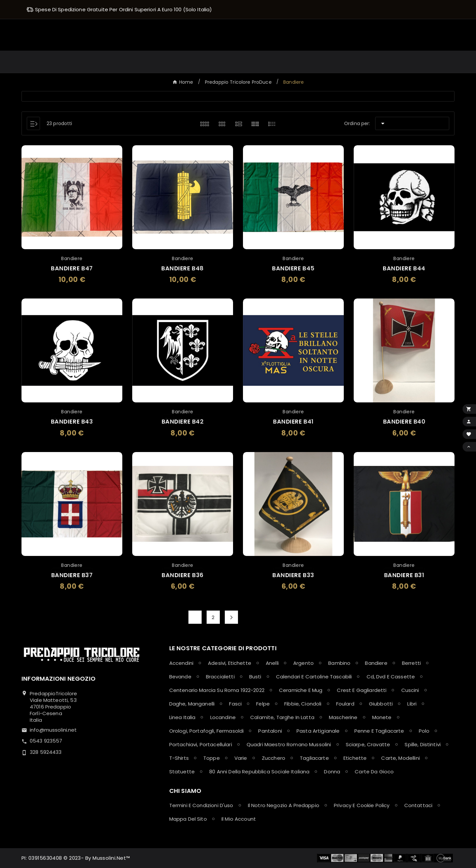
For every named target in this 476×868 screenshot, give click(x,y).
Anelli (272, 663)
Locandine (223, 717)
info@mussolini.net (53, 730)
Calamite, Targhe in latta (282, 717)
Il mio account (239, 819)
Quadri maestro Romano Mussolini (289, 744)
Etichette (355, 758)
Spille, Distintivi (423, 744)
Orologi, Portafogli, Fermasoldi (207, 731)
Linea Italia (182, 717)
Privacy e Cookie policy (362, 805)
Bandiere (376, 663)
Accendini (181, 663)
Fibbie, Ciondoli (303, 704)
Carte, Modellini (400, 758)
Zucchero (274, 758)
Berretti (411, 663)
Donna (332, 772)
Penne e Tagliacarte (379, 731)
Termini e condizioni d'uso (201, 805)
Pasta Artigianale (318, 731)
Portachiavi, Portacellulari (201, 744)
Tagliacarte (314, 758)
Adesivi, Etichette (230, 663)
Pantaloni (270, 731)
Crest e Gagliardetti (362, 690)
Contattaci (418, 805)
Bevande (180, 677)
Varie (241, 758)
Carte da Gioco (374, 772)
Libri (412, 704)
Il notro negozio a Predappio (284, 805)
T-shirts (179, 758)
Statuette (182, 772)
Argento (303, 663)
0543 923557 (46, 741)
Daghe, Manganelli (192, 704)
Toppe (212, 758)
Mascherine (343, 717)
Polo (424, 731)
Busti (255, 677)
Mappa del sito (188, 819)
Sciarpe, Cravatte (368, 744)
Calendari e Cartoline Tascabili (314, 677)
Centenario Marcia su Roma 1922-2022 (217, 690)
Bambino (339, 663)
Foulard (345, 704)
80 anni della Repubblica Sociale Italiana (259, 772)
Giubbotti (381, 704)
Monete (382, 717)
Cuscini (410, 690)
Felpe (263, 704)
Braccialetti (220, 677)
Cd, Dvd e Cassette (391, 677)
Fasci (235, 704)
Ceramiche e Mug (301, 690)
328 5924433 (46, 752)
